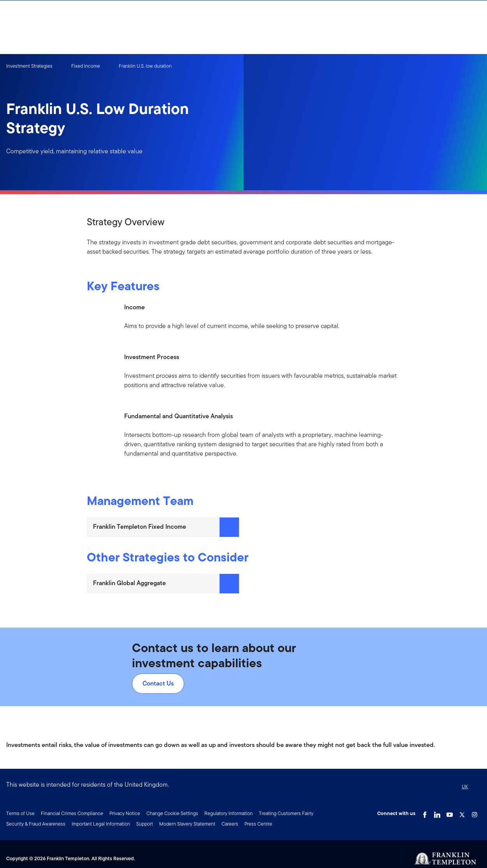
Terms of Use (20, 813)
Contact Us (158, 683)
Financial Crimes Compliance (72, 813)
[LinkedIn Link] (437, 813)
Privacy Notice (125, 813)
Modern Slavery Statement (187, 824)
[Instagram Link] (475, 813)
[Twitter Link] (462, 813)
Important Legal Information (101, 824)
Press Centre (258, 824)
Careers (230, 824)
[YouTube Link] (450, 813)
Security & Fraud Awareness (36, 824)
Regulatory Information (229, 813)
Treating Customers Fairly (286, 813)
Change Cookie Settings (172, 813)
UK (465, 786)
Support (145, 824)
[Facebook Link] (425, 813)
